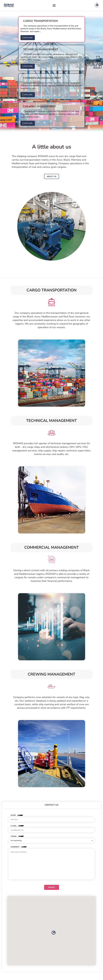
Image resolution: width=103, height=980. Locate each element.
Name (13, 815)
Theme (14, 836)
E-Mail (14, 826)
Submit (52, 887)
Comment (15, 847)
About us (51, 176)
